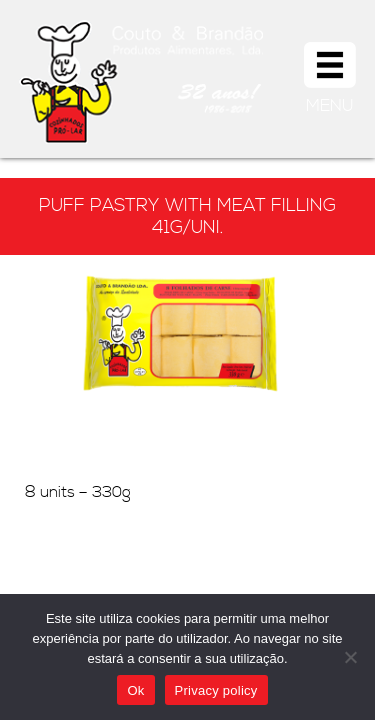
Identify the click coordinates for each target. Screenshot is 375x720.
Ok (135, 690)
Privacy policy (216, 690)
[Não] (350, 657)
